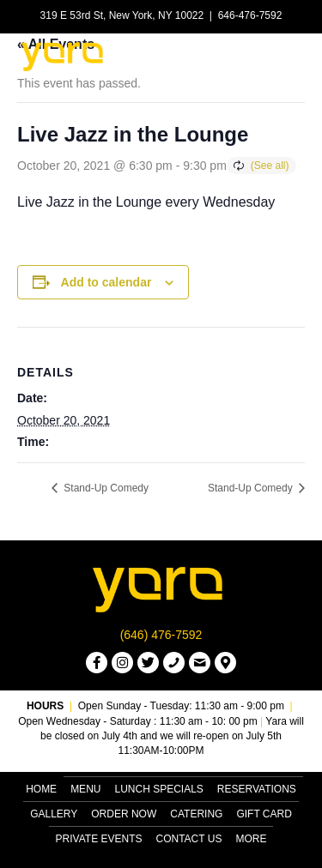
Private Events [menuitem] (99, 839)
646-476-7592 (250, 15)
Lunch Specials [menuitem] (158, 789)
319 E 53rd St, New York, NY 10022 (122, 15)
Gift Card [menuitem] (264, 814)
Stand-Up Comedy (105, 488)
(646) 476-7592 (161, 635)
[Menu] (285, 56)
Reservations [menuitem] (257, 789)
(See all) (270, 166)
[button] (97, 663)
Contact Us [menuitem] (189, 839)
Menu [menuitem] (85, 789)
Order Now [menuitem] (124, 814)
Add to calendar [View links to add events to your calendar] (106, 282)
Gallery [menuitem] (54, 814)
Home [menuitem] (41, 789)
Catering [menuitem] (196, 814)
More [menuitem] (251, 839)
